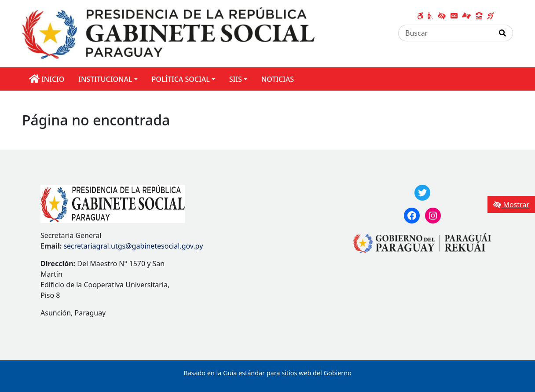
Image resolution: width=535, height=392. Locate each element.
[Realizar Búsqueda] (503, 33)
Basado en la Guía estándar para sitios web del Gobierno (267, 373)
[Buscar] (445, 33)
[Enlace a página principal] (168, 33)
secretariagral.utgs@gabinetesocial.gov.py (133, 246)
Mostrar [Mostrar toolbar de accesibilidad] (511, 205)
